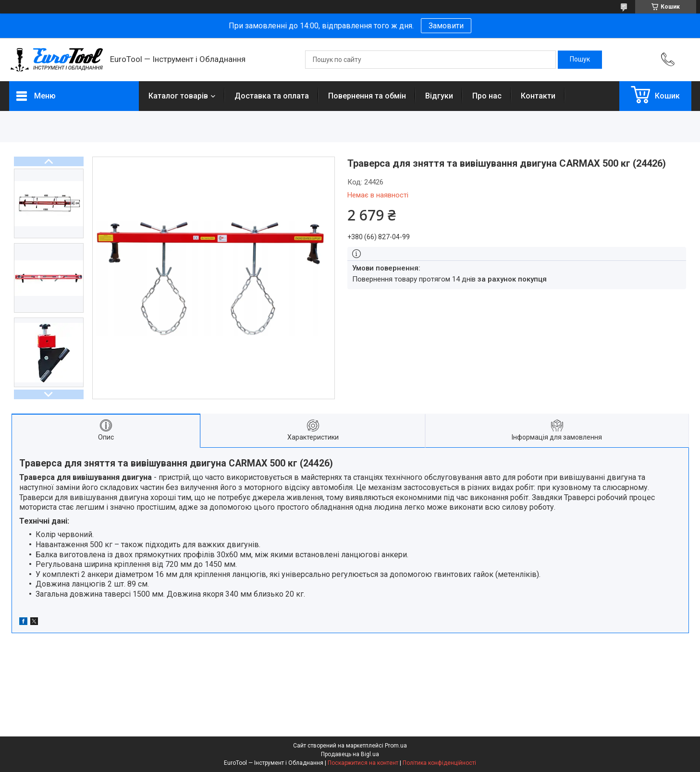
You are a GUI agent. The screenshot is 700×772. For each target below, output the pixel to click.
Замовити (446, 26)
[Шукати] (580, 60)
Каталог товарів (178, 96)
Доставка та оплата (272, 96)
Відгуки (439, 96)
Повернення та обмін (367, 96)
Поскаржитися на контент (363, 763)
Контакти (538, 96)
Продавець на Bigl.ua (350, 754)
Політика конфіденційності (439, 763)
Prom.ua (396, 746)
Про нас (487, 96)
